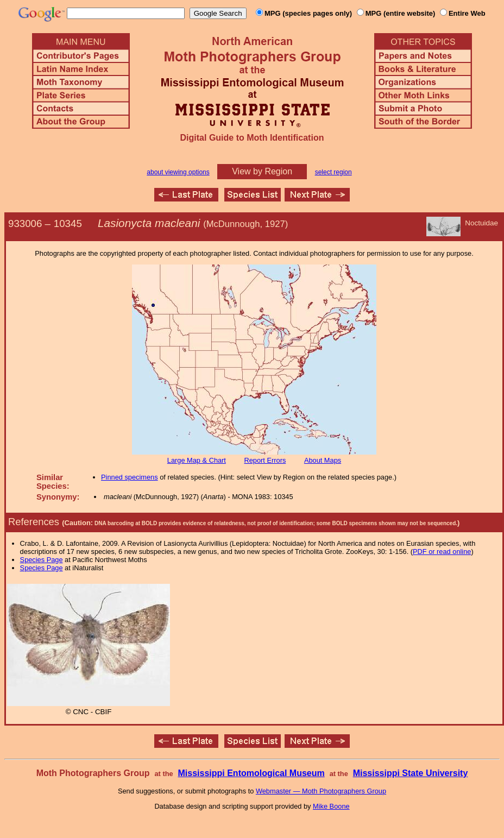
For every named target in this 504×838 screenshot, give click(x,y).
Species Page (42, 560)
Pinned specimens (130, 477)
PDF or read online (442, 552)
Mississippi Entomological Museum (251, 773)
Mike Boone (331, 806)
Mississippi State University (411, 773)
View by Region (262, 171)
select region (333, 172)
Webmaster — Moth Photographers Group (321, 791)
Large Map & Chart (197, 460)
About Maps (323, 460)
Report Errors (265, 460)
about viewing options (178, 172)
